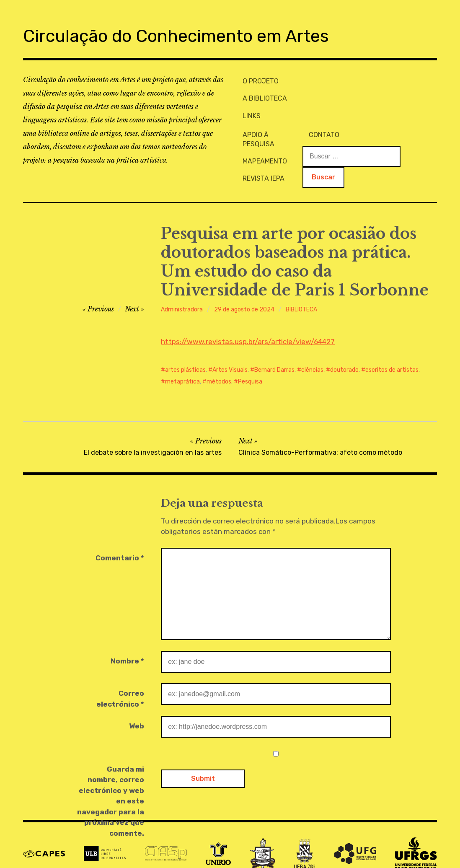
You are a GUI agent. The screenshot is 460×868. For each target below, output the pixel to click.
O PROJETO (258, 79)
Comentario (120, 536)
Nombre (127, 640)
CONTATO (387, 79)
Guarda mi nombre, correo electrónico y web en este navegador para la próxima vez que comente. (111, 780)
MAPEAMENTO (328, 93)
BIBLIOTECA (301, 288)
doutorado (344, 348)
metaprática (182, 360)
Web (137, 705)
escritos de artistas (392, 348)
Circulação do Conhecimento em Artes (203, 35)
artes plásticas (185, 348)
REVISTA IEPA (327, 108)
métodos (219, 360)
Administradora (182, 288)
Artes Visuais (230, 348)
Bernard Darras (274, 348)
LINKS (249, 108)
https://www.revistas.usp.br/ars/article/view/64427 (248, 320)
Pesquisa (250, 360)
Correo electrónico (120, 677)
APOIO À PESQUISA (336, 79)
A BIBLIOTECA (262, 93)
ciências (312, 348)
